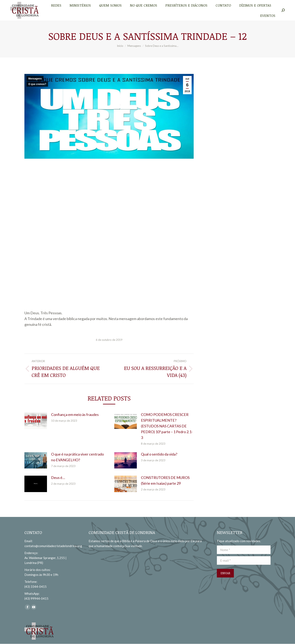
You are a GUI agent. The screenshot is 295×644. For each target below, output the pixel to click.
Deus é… (58, 478)
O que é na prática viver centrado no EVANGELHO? (77, 457)
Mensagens (35, 79)
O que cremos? (37, 84)
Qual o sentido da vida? (159, 454)
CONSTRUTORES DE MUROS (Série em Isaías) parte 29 (165, 480)
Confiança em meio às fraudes (75, 414)
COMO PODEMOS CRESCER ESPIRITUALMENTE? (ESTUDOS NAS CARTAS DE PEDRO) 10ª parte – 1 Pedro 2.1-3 (167, 426)
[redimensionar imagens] (36, 421)
